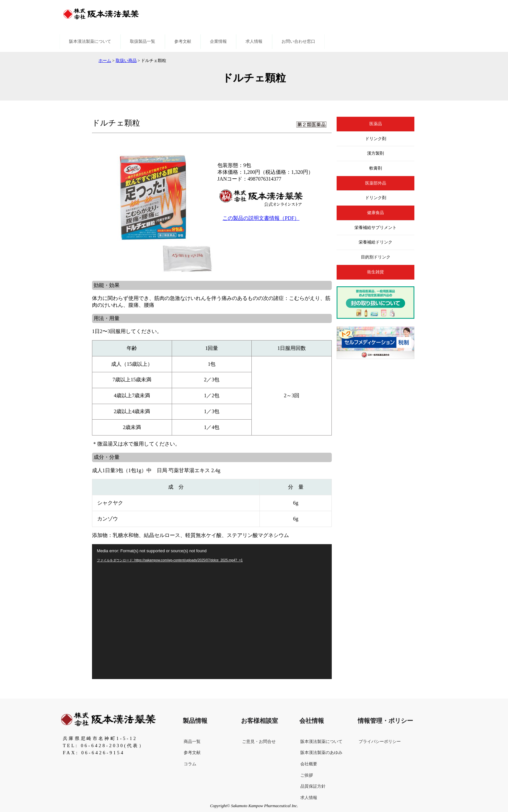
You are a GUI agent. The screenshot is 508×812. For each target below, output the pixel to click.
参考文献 (183, 42)
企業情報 (218, 42)
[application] (212, 612)
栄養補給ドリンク (375, 242)
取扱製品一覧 (143, 42)
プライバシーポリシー (380, 742)
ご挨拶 (307, 775)
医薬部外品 (376, 183)
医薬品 (376, 124)
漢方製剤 (375, 153)
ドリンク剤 (376, 139)
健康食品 (375, 213)
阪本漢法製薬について (90, 42)
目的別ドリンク (376, 257)
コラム (190, 764)
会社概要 (309, 764)
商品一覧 (192, 742)
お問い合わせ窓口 (298, 42)
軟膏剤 (376, 168)
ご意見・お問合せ (259, 742)
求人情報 (254, 42)
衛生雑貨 (375, 272)
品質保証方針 (313, 786)
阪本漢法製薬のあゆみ (321, 753)
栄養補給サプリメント (375, 228)
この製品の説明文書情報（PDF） (261, 218)
